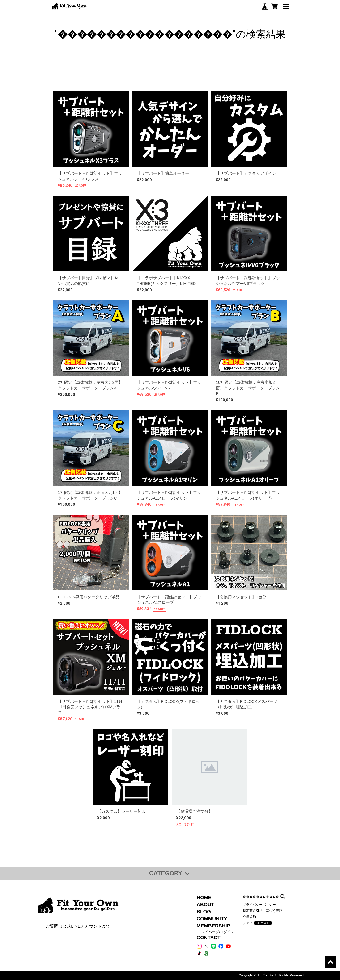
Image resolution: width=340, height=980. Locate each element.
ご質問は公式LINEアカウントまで (78, 926)
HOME (204, 897)
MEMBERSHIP (213, 926)
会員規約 (249, 917)
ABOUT (206, 904)
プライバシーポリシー (259, 905)
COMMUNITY (212, 919)
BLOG (204, 911)
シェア (248, 923)
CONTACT (209, 937)
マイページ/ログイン (218, 932)
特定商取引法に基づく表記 (263, 911)
